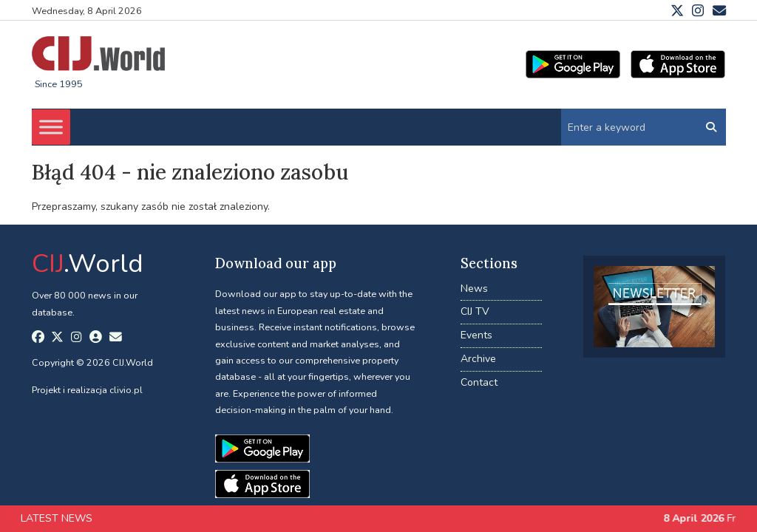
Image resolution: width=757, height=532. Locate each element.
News (474, 289)
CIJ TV (475, 311)
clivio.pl (126, 390)
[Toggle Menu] (51, 127)
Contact (479, 382)
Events (476, 335)
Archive (478, 359)
